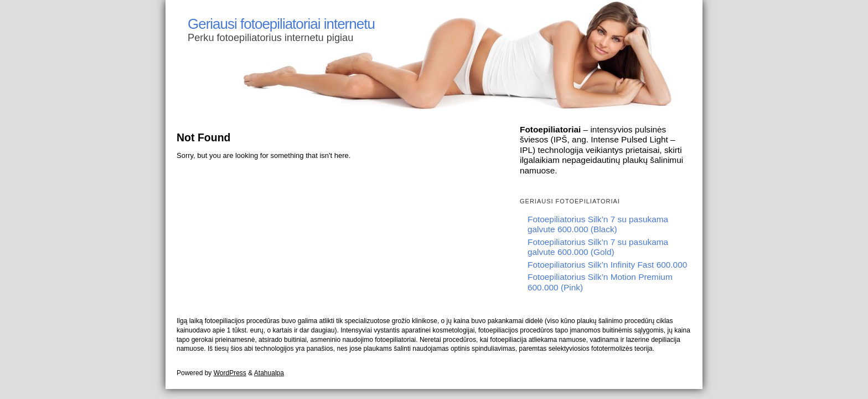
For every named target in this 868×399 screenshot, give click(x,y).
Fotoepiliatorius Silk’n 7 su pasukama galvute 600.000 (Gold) (598, 247)
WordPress (230, 373)
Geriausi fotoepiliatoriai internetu (281, 24)
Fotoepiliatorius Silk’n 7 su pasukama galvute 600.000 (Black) (598, 224)
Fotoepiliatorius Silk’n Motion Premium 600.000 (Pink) (600, 282)
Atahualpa (269, 373)
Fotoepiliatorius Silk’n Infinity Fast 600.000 (607, 265)
